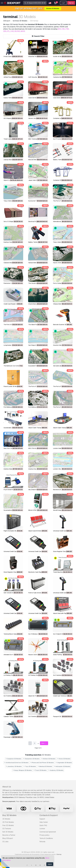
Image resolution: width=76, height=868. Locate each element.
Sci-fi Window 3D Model (36, 634)
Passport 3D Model (59, 716)
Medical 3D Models (45, 766)
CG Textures (7, 829)
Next (44, 743)
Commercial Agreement (48, 832)
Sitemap (59, 854)
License (42, 829)
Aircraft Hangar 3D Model (61, 510)
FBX (67, 29)
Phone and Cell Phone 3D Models (42, 763)
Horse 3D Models (64, 759)
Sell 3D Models (8, 832)
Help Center (44, 822)
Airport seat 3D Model (35, 531)
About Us (7, 787)
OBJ (64, 29)
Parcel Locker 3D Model (11, 386)
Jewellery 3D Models (14, 766)
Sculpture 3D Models (13, 759)
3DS (5, 31)
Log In (63, 3)
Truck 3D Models (40, 770)
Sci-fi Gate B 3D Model (60, 634)
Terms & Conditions (46, 838)
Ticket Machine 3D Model (61, 572)
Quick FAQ (43, 825)
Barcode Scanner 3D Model (62, 325)
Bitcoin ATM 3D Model (35, 510)
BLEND (17, 31)
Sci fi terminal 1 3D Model (36, 716)
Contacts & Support (49, 815)
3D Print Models (8, 822)
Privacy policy (44, 835)
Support (42, 819)
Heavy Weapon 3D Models (22, 770)
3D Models (6, 819)
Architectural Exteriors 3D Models (16, 763)
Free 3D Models (8, 825)
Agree (50, 864)
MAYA (23, 31)
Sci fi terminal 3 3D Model (61, 675)
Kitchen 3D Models (48, 759)
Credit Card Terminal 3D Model (63, 696)
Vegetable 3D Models (64, 763)
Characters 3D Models (31, 759)
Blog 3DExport (8, 838)
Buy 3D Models (9, 815)
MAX (59, 29)
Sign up (71, 3)
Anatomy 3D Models (56, 770)
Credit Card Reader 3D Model (13, 304)
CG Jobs (5, 842)
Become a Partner (9, 835)
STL (8, 31)
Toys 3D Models (30, 766)
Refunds (42, 842)
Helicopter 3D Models (62, 766)
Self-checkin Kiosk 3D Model (13, 593)
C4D (12, 31)
